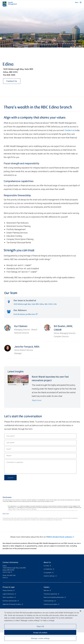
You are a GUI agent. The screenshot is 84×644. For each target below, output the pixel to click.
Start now (46, 590)
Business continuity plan (10, 601)
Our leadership (48, 569)
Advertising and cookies (51, 604)
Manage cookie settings (40, 638)
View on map (6, 572)
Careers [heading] (46, 587)
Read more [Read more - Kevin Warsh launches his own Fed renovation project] (36, 400)
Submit (10, 477)
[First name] (40, 436)
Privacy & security (8, 590)
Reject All (40, 626)
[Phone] (40, 456)
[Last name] (40, 443)
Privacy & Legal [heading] (9, 587)
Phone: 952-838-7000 (9, 575)
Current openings (49, 601)
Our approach (48, 573)
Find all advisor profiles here (25, 314)
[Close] (80, 611)
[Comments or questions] (40, 467)
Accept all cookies (40, 633)
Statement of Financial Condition (12, 604)
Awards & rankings (49, 576)
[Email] (40, 449)
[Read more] (6, 514)
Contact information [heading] (10, 562)
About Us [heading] (47, 562)
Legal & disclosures (8, 594)
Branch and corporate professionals (54, 597)
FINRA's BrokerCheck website (59, 537)
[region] (42, 626)
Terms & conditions (8, 597)
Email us (5, 578)
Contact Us (12, 81)
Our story (46, 566)
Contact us (70, 130)
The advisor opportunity (51, 594)
